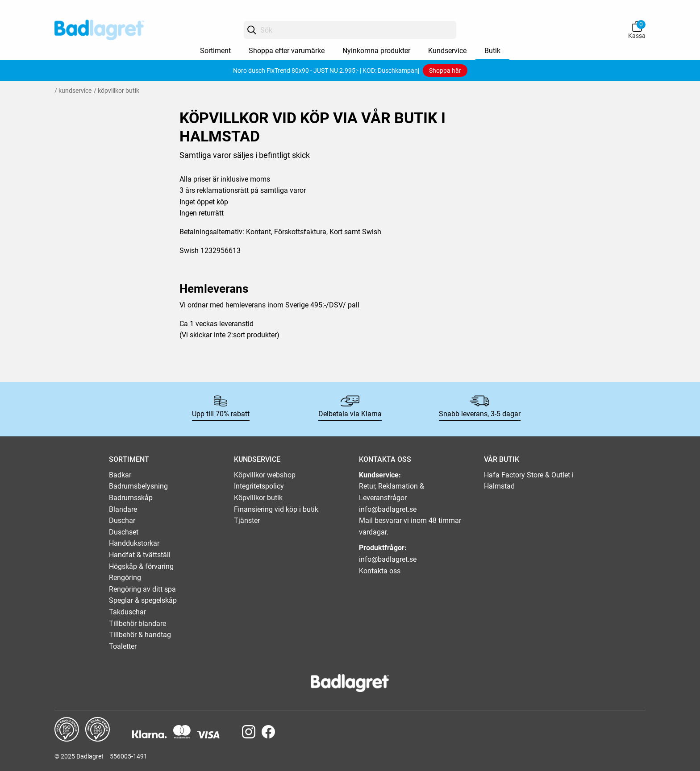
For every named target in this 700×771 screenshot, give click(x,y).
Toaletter (123, 646)
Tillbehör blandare (137, 624)
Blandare (123, 509)
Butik (492, 51)
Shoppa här (445, 70)
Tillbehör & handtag (140, 635)
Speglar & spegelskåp (143, 600)
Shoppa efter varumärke (287, 51)
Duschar (122, 520)
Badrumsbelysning (138, 486)
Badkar (120, 475)
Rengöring (125, 578)
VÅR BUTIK (502, 459)
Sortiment (215, 51)
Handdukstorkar (134, 543)
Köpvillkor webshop (265, 475)
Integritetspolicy (259, 486)
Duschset (124, 532)
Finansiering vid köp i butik (276, 509)
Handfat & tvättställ (140, 555)
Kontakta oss (380, 571)
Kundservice (447, 51)
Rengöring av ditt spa (142, 589)
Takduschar (127, 612)
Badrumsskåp (131, 498)
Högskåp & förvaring (141, 566)
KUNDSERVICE (257, 459)
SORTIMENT (129, 459)
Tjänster (247, 520)
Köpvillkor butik (258, 498)
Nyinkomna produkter (376, 51)
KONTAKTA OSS (385, 459)
